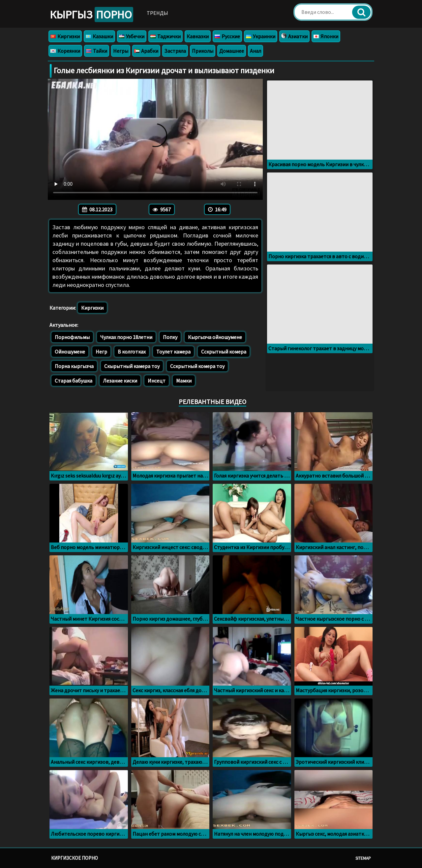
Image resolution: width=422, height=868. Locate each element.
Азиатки (294, 36)
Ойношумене (70, 352)
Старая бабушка (74, 381)
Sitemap (363, 858)
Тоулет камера (173, 352)
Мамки (184, 381)
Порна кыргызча (74, 366)
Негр (101, 352)
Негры (121, 51)
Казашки (99, 36)
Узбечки (132, 36)
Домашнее (232, 51)
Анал (256, 51)
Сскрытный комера (224, 352)
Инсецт (157, 381)
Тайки (97, 51)
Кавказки (198, 36)
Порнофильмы (72, 337)
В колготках (132, 352)
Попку (170, 337)
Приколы (203, 51)
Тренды (157, 13)
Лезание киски (120, 381)
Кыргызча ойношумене (215, 337)
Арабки (146, 51)
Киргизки (65, 36)
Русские (227, 36)
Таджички (166, 36)
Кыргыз (91, 15)
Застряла (175, 51)
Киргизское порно (75, 858)
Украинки (261, 36)
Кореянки (65, 51)
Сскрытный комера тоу (197, 366)
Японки (326, 36)
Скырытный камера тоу (132, 366)
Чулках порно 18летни (126, 337)
